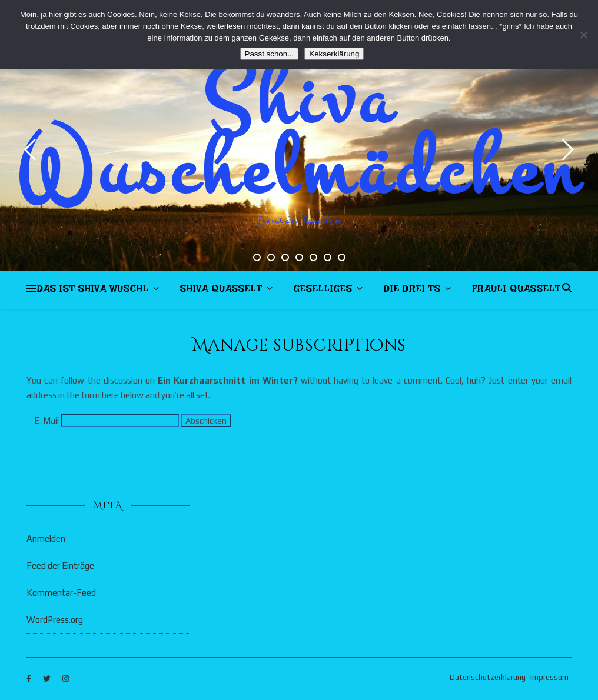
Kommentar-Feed (61, 593)
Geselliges (323, 291)
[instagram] (66, 679)
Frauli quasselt (516, 291)
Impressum (549, 677)
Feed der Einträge (60, 566)
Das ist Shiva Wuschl (93, 291)
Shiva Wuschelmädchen (299, 135)
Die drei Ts (412, 291)
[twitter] (48, 679)
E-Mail (46, 420)
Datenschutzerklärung (488, 677)
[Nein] (583, 35)
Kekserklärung (334, 54)
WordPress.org (55, 620)
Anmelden (46, 539)
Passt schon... (270, 54)
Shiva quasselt (221, 291)
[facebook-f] (30, 679)
